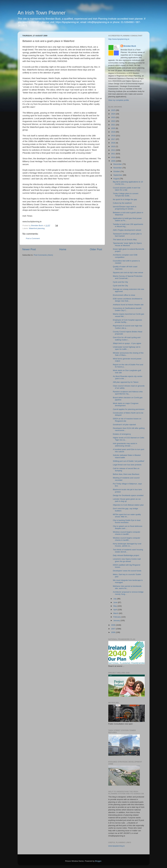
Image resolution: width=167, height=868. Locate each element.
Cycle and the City (120, 282)
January (117, 620)
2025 (113, 110)
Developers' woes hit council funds (127, 571)
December (118, 164)
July (115, 599)
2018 (113, 136)
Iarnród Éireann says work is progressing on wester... (125, 208)
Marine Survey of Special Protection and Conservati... (128, 277)
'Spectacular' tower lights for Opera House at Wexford (127, 244)
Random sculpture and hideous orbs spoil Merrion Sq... (128, 393)
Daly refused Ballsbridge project (126, 555)
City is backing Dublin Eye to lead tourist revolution (127, 521)
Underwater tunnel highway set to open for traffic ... (127, 348)
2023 (113, 117)
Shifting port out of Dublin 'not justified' (129, 461)
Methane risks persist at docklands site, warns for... (127, 587)
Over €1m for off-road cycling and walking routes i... (127, 339)
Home (63, 249)
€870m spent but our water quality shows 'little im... (127, 516)
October (117, 171)
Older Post (96, 249)
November (118, 168)
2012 (113, 150)
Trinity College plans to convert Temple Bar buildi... (126, 195)
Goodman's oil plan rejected (124, 425)
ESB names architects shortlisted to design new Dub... (127, 300)
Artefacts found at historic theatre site (128, 305)
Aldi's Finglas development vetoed (127, 230)
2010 (113, 157)
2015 (113, 146)
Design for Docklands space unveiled (128, 495)
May (115, 606)
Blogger (98, 861)
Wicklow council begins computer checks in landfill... (127, 533)
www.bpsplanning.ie (116, 846)
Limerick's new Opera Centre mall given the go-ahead (127, 560)
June (116, 602)
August (117, 179)
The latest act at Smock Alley (125, 240)
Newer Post (29, 249)
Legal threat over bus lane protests (127, 465)
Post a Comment (33, 238)
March (116, 613)
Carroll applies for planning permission (129, 409)
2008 (113, 625)
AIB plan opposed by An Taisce (126, 382)
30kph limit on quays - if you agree (127, 343)
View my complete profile (119, 100)
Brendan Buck (130, 46)
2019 (113, 132)
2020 (113, 128)
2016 (113, 143)
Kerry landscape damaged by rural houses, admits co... (127, 545)
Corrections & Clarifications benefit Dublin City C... (127, 309)
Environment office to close (124, 295)
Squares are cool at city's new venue (128, 272)
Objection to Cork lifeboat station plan (128, 505)
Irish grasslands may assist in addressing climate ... (125, 445)
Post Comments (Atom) (43, 255)
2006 (113, 632)
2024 (113, 114)
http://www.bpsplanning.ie (119, 39)
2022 (113, 121)
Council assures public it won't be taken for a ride (127, 189)
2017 (113, 139)
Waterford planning (37, 228)
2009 (113, 161)
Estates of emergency (122, 434)
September (118, 175)
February (117, 617)
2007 (113, 629)
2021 (113, 125)
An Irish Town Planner (42, 13)
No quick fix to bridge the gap (125, 199)
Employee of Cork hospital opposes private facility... (127, 321)
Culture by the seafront (122, 203)
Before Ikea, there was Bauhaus (126, 474)
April (116, 610)
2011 (113, 154)
